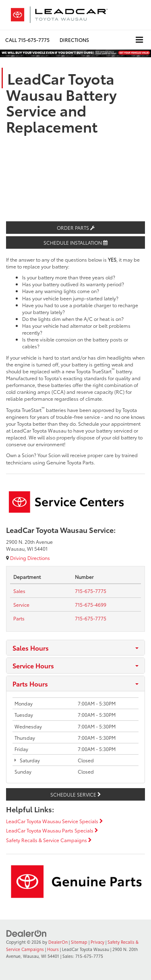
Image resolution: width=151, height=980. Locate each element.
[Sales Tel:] (19, 591)
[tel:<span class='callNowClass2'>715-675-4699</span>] (91, 604)
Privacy (97, 942)
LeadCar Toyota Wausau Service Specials (54, 821)
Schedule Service (75, 794)
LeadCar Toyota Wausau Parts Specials (52, 830)
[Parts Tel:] (19, 618)
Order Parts (76, 228)
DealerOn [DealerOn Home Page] (58, 942)
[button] (27, 40)
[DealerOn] (27, 933)
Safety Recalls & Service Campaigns (49, 840)
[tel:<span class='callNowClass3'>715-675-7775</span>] (91, 618)
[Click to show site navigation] (139, 40)
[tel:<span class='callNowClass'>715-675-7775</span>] (91, 591)
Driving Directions (28, 558)
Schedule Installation (75, 242)
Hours (53, 949)
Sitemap (79, 942)
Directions (74, 40)
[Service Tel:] (21, 604)
